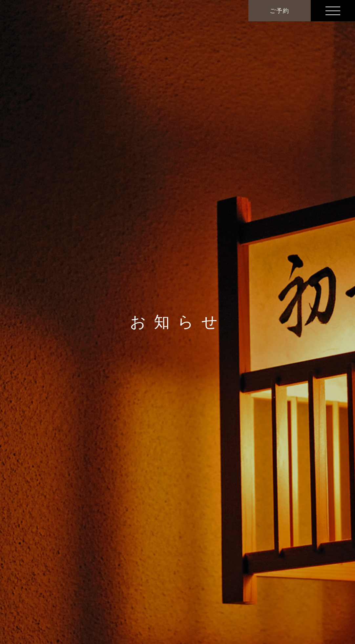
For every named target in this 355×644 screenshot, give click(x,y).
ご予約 (279, 11)
